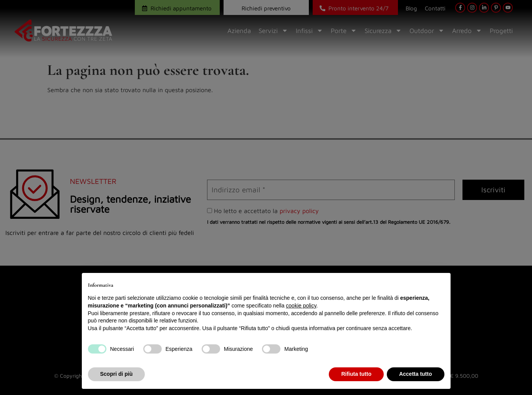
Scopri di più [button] (117, 374)
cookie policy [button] (301, 306)
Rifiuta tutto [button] (356, 374)
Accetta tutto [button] (416, 374)
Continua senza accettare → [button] (409, 283)
